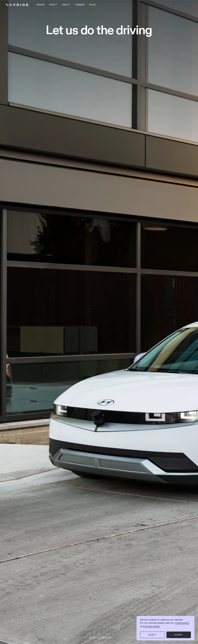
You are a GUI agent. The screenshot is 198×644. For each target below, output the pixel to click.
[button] (152, 635)
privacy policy (152, 626)
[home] (17, 5)
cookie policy (182, 623)
